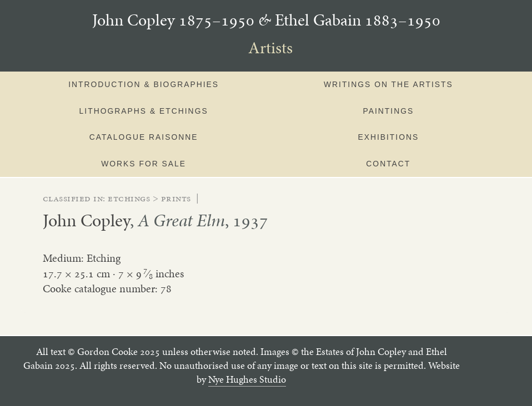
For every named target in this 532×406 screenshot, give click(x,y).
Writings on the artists (388, 84)
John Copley (86, 220)
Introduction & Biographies (144, 84)
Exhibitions (388, 137)
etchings (129, 198)
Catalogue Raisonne (144, 137)
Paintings (388, 111)
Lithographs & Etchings (144, 111)
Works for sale (144, 164)
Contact (388, 164)
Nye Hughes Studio (247, 379)
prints (176, 198)
